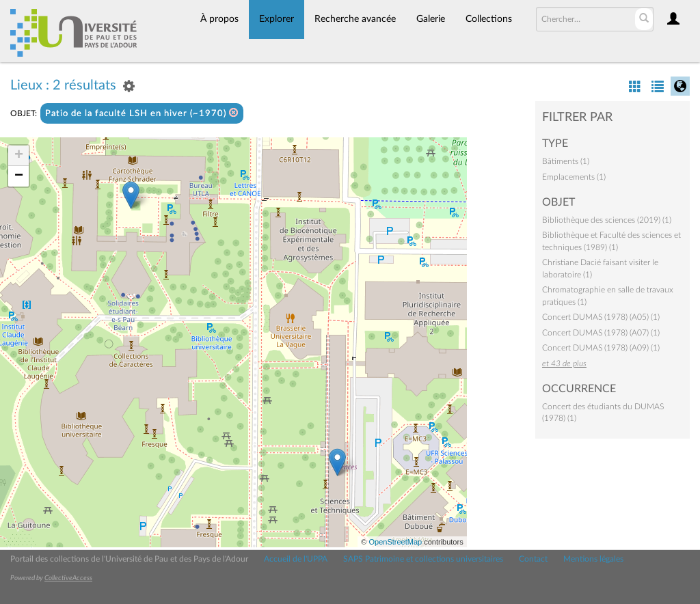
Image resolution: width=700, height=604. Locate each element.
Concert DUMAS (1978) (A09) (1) (601, 348)
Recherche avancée (355, 19)
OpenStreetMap (395, 542)
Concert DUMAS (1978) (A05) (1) (601, 317)
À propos (219, 19)
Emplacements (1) (574, 177)
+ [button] (19, 156)
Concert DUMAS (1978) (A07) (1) (601, 333)
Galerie (431, 19)
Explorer (277, 19)
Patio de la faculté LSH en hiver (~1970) (142, 113)
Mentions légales (593, 559)
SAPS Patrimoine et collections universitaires (423, 559)
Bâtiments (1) (566, 161)
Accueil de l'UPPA (296, 559)
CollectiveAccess (68, 578)
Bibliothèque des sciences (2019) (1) (607, 220)
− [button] (19, 176)
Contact (533, 559)
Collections (489, 19)
